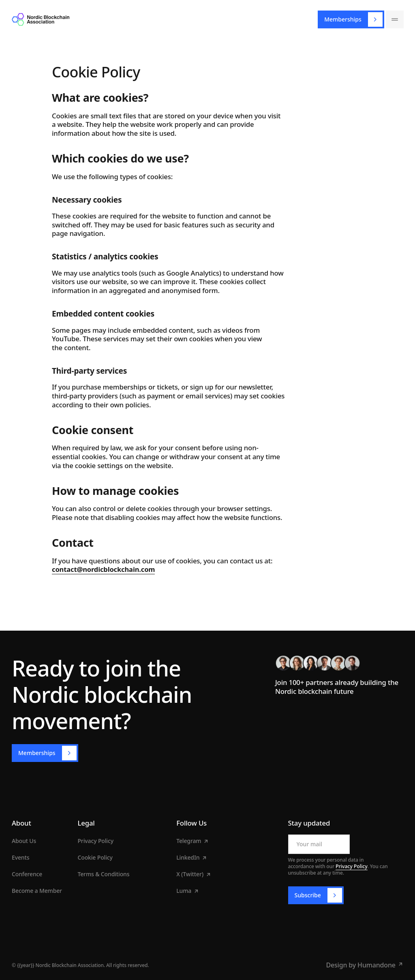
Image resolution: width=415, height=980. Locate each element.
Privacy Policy (351, 866)
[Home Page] (41, 19)
